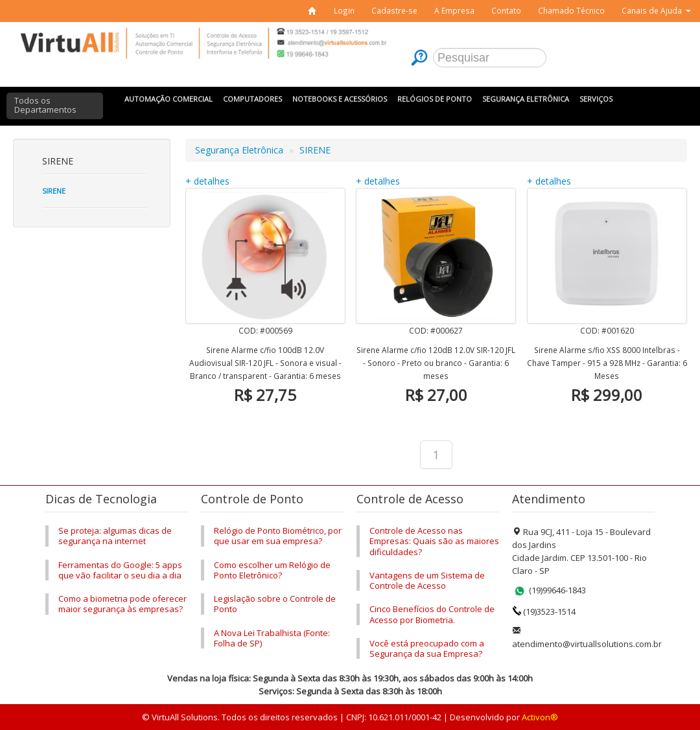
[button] (656, 11)
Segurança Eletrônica (239, 150)
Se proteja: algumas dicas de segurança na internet (115, 536)
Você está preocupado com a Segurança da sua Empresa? (427, 648)
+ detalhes (207, 181)
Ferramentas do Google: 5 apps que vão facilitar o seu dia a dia (120, 570)
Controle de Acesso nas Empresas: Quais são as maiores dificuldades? (434, 541)
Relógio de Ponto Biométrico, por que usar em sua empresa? (278, 536)
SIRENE (315, 150)
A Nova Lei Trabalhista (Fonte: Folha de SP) (272, 638)
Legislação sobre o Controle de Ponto (275, 604)
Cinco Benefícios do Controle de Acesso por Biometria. (432, 614)
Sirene (54, 191)
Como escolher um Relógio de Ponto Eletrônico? (272, 570)
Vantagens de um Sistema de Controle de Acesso (427, 580)
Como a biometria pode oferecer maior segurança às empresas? (122, 604)
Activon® (540, 717)
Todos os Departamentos (45, 105)
